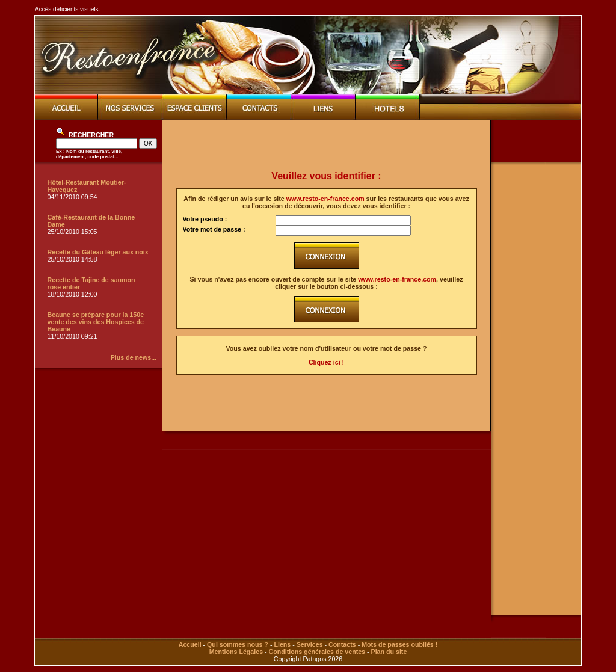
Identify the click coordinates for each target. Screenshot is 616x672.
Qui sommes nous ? (238, 644)
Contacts (342, 644)
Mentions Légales (236, 652)
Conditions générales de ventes (317, 652)
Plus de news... (134, 357)
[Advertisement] (327, 146)
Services (310, 644)
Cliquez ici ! (326, 362)
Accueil (190, 644)
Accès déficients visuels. (67, 9)
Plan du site (389, 652)
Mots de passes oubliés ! (399, 644)
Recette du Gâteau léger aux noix (98, 252)
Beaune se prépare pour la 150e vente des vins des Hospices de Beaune (96, 322)
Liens (282, 644)
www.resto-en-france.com (325, 199)
